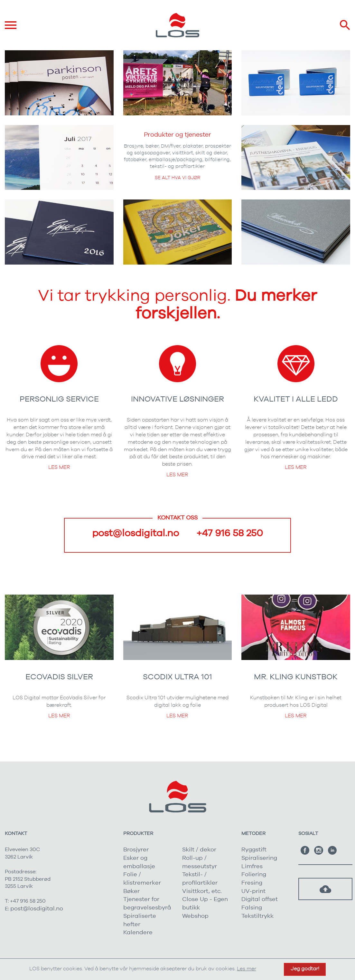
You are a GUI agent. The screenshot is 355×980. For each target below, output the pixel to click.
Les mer (59, 467)
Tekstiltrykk (257, 916)
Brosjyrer (136, 850)
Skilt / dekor (199, 850)
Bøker (131, 891)
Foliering (254, 875)
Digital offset (260, 899)
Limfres (252, 867)
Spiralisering (259, 858)
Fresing (252, 883)
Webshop (195, 916)
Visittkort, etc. (202, 891)
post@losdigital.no (135, 533)
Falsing (252, 908)
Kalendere (138, 933)
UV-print (253, 891)
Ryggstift (254, 850)
